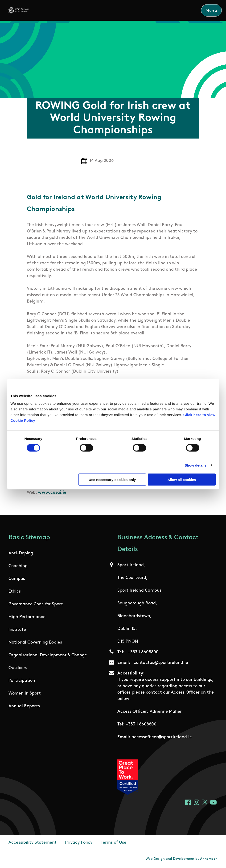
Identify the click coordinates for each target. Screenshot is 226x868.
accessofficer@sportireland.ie (162, 737)
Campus (17, 579)
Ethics (15, 592)
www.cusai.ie (52, 493)
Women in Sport (25, 694)
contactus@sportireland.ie (161, 663)
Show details (195, 465)
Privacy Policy (79, 843)
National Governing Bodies (35, 643)
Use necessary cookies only (112, 479)
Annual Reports (24, 706)
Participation (22, 681)
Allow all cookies (182, 479)
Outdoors (18, 668)
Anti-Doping (21, 554)
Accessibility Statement (33, 843)
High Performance (27, 617)
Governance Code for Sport (36, 605)
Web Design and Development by (182, 859)
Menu (211, 11)
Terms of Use (114, 843)
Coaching (18, 566)
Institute (17, 630)
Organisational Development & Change (48, 655)
